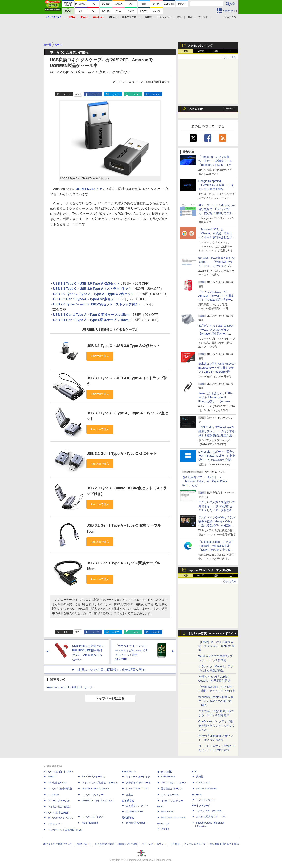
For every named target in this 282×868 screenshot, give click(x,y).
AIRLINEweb (168, 777)
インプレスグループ (195, 844)
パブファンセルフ (206, 800)
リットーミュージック (138, 777)
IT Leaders (54, 795)
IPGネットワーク (202, 806)
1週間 (216, 51)
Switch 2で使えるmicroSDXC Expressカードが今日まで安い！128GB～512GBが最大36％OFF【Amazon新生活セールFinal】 (217, 372)
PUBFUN (197, 795)
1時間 (185, 51)
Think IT (52, 777)
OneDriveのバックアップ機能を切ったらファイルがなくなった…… (217, 726)
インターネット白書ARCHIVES (65, 830)
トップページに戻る (110, 699)
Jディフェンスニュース (174, 783)
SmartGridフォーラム (93, 777)
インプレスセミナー (93, 795)
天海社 (200, 777)
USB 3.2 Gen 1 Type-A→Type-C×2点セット (85, 299)
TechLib (165, 829)
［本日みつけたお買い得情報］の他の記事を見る (110, 670)
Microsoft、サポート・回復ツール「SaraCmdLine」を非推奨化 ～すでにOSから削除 (217, 456)
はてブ (116, 94)
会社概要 (175, 844)
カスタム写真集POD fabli (211, 817)
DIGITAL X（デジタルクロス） (99, 801)
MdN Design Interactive (174, 818)
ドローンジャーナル (59, 801)
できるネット (55, 824)
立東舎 (130, 795)
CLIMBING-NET (135, 812)
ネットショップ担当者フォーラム (100, 783)
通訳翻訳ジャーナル (172, 789)
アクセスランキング (200, 46)
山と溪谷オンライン (137, 806)
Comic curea (203, 783)
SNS (180, 17)
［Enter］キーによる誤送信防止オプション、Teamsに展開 (217, 646)
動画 (190, 17)
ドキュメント (164, 17)
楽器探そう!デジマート (138, 783)
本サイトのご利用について (58, 844)
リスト (78, 94)
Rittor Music (129, 772)
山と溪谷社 (128, 801)
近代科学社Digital (135, 823)
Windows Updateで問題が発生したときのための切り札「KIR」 (216, 701)
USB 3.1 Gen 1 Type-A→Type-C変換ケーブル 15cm (91, 320)
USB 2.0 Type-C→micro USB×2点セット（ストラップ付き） (97, 304)
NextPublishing (90, 823)
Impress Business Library (96, 789)
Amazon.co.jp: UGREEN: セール (70, 687)
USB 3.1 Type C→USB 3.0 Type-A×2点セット (86, 283)
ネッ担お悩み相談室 (59, 807)
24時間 (201, 51)
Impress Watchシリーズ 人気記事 (209, 570)
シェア (96, 94)
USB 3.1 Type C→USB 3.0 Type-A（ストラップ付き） (93, 289)
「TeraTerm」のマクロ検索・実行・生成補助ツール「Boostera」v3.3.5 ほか (215, 161)
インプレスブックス (93, 817)
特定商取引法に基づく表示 (224, 844)
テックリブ (163, 824)
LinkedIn (156, 94)
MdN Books (167, 812)
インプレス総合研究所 (60, 789)
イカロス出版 (164, 772)
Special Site (196, 109)
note (136, 94)
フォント (203, 17)
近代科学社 (128, 818)
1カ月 (231, 51)
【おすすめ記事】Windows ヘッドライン (212, 634)
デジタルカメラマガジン (61, 818)
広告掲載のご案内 (105, 844)
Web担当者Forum (57, 783)
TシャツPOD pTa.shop (209, 811)
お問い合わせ (84, 844)
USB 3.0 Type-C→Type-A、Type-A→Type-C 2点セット (93, 294)
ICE (194, 772)
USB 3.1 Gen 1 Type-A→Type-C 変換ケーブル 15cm (91, 315)
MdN (160, 807)
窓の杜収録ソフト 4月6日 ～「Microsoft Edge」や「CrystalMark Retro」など (205, 481)
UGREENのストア (89, 189)
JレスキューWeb (170, 795)
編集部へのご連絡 (128, 844)
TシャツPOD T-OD (137, 789)
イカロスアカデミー (172, 801)
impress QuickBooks (207, 789)
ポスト (67, 94)
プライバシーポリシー (154, 844)
